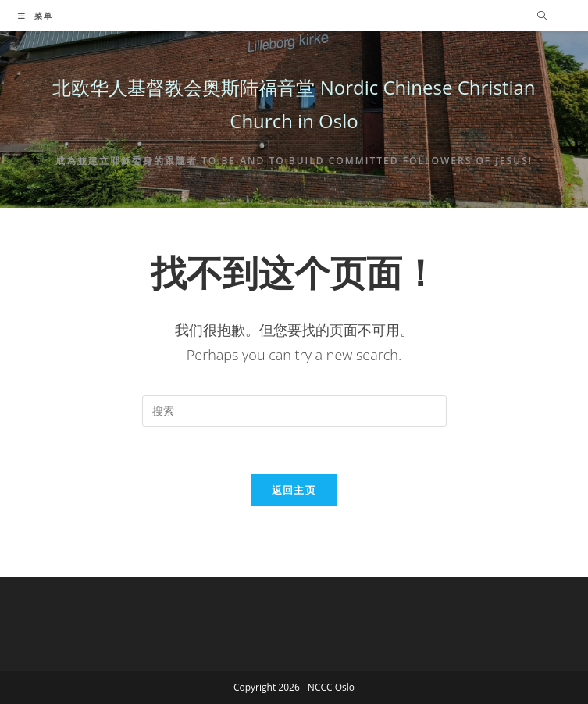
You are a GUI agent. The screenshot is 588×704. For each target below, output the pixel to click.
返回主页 (294, 490)
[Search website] (542, 16)
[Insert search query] (294, 411)
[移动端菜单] (36, 16)
